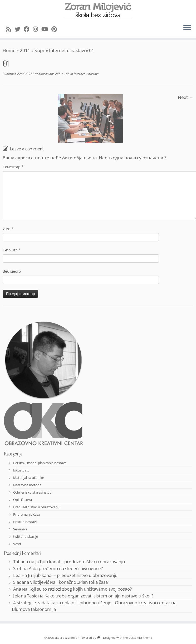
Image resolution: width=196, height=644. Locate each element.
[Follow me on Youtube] (46, 29)
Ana (17, 589)
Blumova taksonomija (34, 609)
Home (9, 50)
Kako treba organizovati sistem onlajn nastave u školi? (99, 596)
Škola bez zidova (66, 638)
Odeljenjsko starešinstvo (32, 492)
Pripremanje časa (27, 514)
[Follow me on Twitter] (19, 29)
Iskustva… (21, 470)
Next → (186, 97)
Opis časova (23, 500)
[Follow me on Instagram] (37, 29)
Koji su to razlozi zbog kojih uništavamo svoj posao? (80, 589)
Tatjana (21, 562)
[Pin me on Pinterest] (56, 29)
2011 (25, 50)
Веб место (12, 271)
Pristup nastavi (25, 522)
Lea (17, 575)
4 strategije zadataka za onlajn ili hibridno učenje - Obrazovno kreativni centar (92, 603)
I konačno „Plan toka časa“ (83, 582)
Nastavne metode (27, 485)
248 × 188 (62, 74)
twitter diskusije (26, 536)
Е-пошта (12, 250)
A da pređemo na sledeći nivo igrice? (66, 568)
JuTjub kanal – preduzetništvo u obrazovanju (80, 562)
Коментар (13, 167)
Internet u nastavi (67, 50)
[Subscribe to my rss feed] (10, 29)
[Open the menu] (187, 28)
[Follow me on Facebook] (28, 29)
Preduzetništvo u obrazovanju (37, 507)
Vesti (17, 544)
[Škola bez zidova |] (98, 10)
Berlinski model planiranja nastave (40, 463)
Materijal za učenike (29, 478)
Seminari (20, 529)
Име (8, 229)
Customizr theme (140, 638)
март (40, 50)
